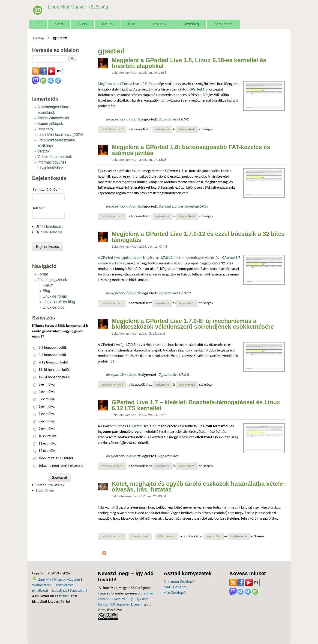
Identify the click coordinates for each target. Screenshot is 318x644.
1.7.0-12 (185, 293)
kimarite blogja (140, 536)
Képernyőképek (50, 124)
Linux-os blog (54, 307)
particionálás (123, 119)
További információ (113, 129)
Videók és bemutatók (55, 157)
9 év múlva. (47, 429)
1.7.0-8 (184, 375)
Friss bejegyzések (52, 280)
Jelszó (39, 208)
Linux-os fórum (55, 296)
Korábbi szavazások (50, 485)
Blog (132, 24)
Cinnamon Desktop (179, 581)
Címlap (39, 38)
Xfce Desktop (175, 593)
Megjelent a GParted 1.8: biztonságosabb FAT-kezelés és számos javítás (191, 150)
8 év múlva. (47, 421)
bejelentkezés (187, 129)
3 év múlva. (47, 384)
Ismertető (45, 129)
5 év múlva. (47, 399)
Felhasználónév (46, 189)
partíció (138, 119)
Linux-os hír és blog (59, 302)
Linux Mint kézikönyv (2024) (60, 135)
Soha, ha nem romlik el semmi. (61, 465)
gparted (150, 119)
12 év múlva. (48, 451)
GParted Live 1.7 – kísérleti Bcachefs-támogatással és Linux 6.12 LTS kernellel (196, 405)
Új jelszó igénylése (49, 232)
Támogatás (223, 24)
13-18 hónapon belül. (55, 370)
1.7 (158, 293)
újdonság (190, 206)
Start (59, 24)
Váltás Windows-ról (53, 118)
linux (110, 119)
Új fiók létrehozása (49, 227)
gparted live (169, 119)
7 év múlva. (47, 414)
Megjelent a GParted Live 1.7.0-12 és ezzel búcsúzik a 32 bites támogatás (198, 237)
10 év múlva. (48, 436)
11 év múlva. (48, 443)
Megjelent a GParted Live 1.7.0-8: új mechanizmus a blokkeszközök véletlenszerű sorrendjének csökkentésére (193, 324)
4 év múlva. (47, 392)
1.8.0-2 (184, 119)
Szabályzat (59, 590)
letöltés (202, 206)
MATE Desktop (176, 587)
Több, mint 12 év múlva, (56, 458)
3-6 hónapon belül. (53, 355)
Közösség (191, 24)
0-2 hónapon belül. (53, 347)
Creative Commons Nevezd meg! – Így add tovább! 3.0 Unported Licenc (125, 599)
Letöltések (159, 24)
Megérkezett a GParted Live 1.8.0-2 (125, 84)
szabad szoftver (172, 206)
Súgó (82, 24)
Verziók (43, 151)
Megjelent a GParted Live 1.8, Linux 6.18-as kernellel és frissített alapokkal (189, 63)
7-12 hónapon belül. (54, 362)
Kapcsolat (78, 590)
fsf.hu (64, 596)
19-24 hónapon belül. (55, 377)
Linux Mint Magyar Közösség (76, 7)
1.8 (158, 119)
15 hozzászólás (166, 536)
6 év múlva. (47, 406)
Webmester (42, 585)
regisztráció (162, 129)
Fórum (107, 24)
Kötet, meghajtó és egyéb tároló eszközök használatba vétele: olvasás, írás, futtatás (198, 487)
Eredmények (45, 490)
